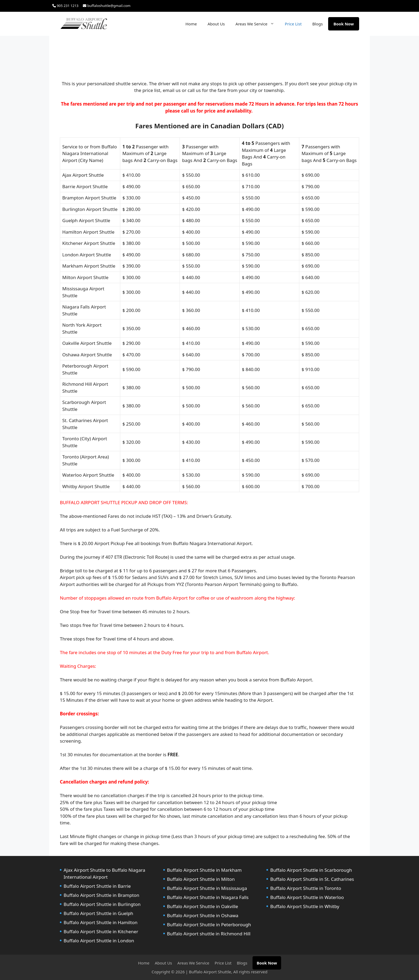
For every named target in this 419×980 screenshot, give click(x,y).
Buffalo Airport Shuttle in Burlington (102, 904)
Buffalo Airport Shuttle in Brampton (101, 895)
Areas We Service (257, 24)
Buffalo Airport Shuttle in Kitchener (101, 931)
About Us (216, 24)
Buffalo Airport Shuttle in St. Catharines (312, 879)
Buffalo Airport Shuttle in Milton (201, 879)
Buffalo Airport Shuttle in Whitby (305, 906)
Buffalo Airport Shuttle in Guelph (98, 913)
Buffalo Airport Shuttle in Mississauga (207, 888)
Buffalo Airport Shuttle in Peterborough (209, 925)
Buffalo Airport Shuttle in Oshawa (203, 915)
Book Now (344, 24)
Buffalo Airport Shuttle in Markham (204, 870)
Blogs (318, 24)
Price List (293, 24)
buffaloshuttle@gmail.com (107, 6)
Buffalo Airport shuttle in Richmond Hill (209, 934)
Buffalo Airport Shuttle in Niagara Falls (208, 897)
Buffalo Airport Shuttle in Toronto (306, 888)
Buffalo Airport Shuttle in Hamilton (101, 922)
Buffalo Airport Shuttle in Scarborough (311, 870)
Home (191, 24)
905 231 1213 (65, 6)
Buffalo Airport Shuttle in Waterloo (307, 897)
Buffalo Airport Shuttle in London (99, 941)
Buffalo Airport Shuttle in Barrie (97, 886)
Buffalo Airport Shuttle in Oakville (203, 906)
